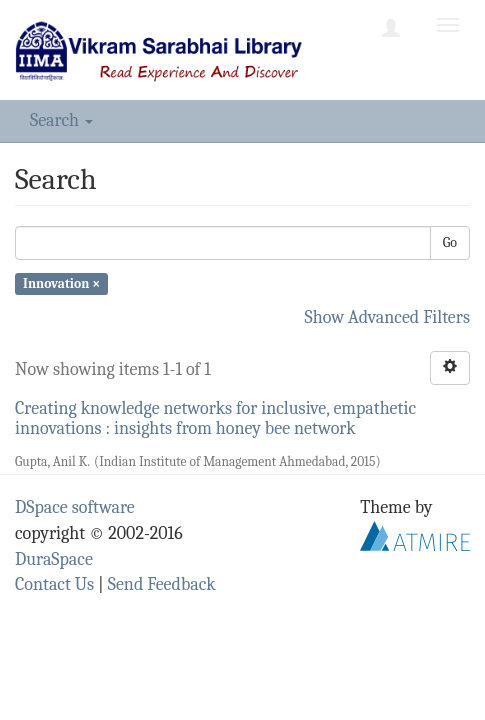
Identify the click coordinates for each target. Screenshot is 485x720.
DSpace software (75, 507)
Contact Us (54, 584)
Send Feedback (162, 584)
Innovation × (61, 283)
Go (450, 242)
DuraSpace (54, 559)
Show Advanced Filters (388, 317)
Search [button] (61, 120)
